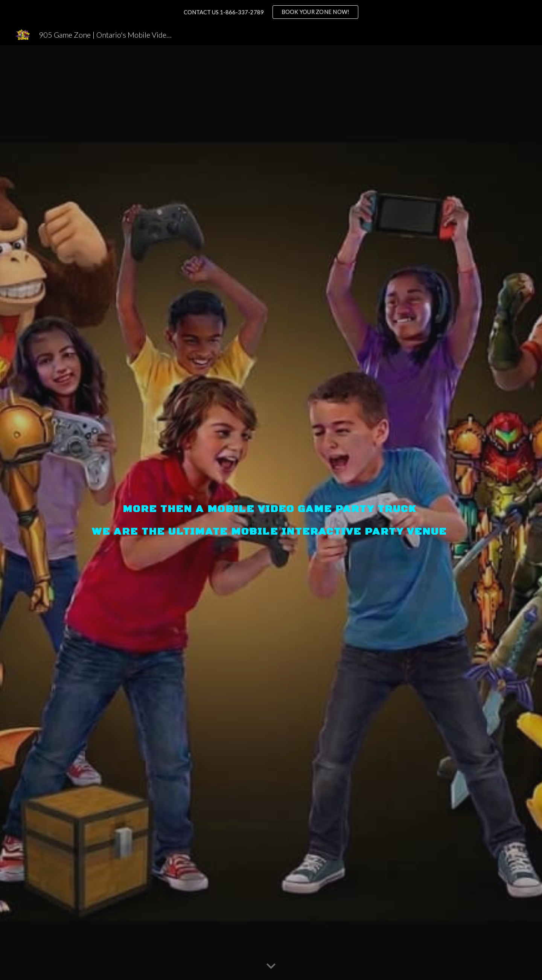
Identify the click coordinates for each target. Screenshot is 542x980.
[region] (271, 12)
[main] (271, 513)
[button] (271, 966)
